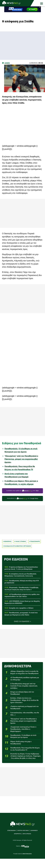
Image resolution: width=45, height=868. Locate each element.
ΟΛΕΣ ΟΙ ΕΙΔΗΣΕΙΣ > (22, 622)
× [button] (40, 7)
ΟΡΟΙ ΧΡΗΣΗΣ (27, 834)
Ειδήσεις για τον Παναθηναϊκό (22, 443)
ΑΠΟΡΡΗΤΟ (17, 834)
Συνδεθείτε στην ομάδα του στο (23, 491)
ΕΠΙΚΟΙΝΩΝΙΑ (12, 831)
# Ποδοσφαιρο (34, 541)
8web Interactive (27, 854)
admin (7, 63)
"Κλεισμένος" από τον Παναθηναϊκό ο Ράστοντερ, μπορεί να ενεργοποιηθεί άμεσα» (21, 459)
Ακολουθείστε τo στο (22, 498)
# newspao (7, 541)
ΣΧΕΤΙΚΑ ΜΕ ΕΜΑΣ (23, 831)
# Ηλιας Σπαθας (20, 541)
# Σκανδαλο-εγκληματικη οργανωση (17, 546)
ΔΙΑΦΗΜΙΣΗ (34, 831)
